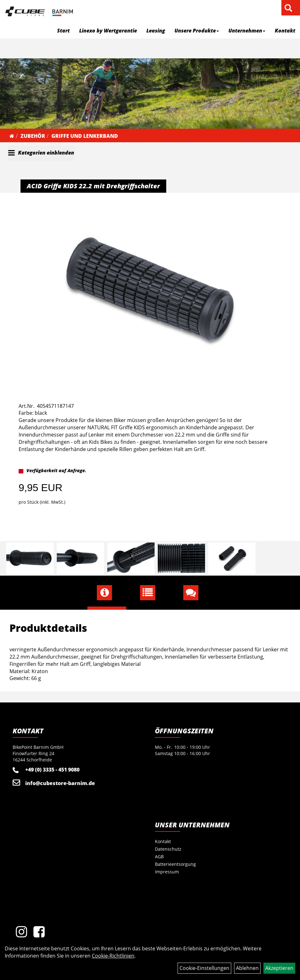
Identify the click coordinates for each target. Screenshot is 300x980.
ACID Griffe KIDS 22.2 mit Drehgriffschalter (93, 186)
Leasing (156, 31)
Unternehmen (247, 31)
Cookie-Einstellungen (204, 968)
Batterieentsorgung (175, 864)
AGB (159, 857)
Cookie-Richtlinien (113, 956)
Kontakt (285, 31)
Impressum (167, 872)
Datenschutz (168, 849)
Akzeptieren (279, 968)
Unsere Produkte (197, 31)
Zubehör (33, 136)
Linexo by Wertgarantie (108, 31)
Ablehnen (247, 968)
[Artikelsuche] (288, 8)
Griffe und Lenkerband (85, 136)
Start (63, 31)
